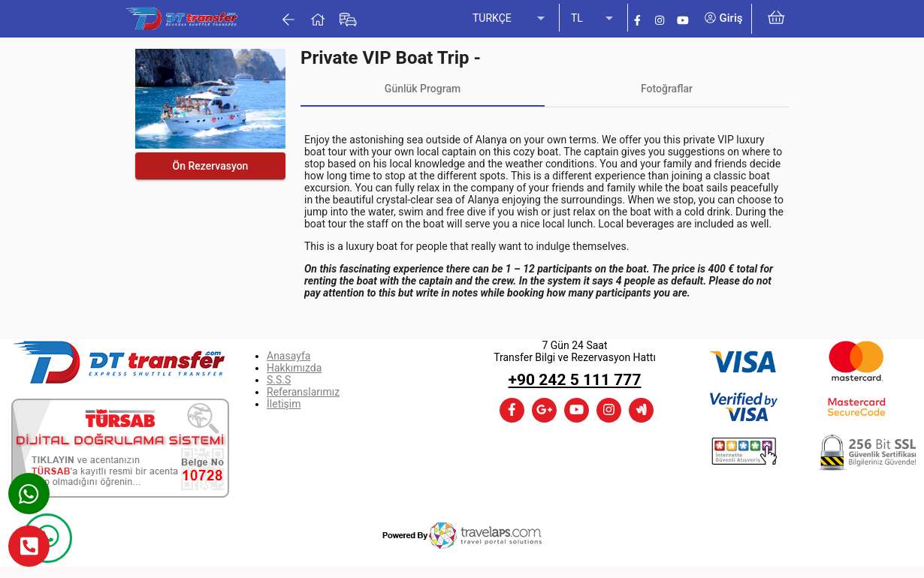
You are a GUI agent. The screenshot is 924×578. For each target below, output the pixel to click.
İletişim (284, 404)
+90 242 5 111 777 (575, 380)
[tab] (423, 89)
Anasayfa (288, 356)
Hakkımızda (294, 368)
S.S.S (279, 380)
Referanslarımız (303, 392)
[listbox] (510, 19)
